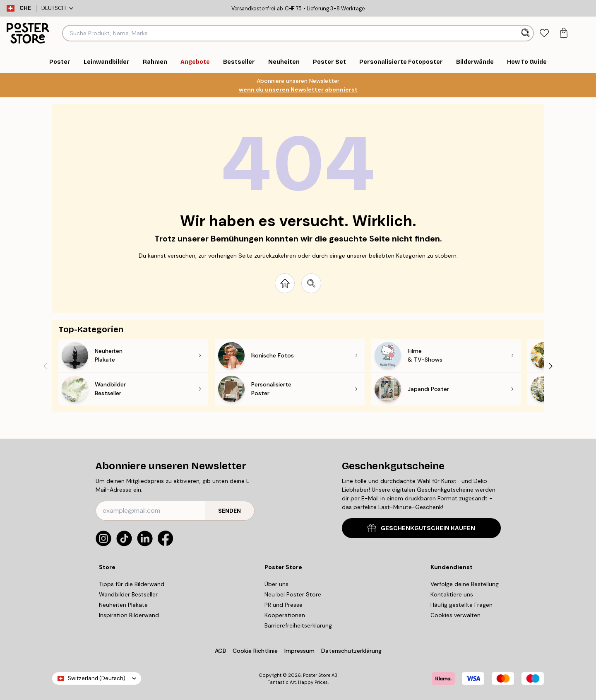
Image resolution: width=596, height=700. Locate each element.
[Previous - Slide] (45, 366)
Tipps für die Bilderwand (132, 584)
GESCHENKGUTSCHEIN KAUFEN (421, 528)
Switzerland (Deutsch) (97, 678)
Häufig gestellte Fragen (461, 605)
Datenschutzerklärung (351, 651)
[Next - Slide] (551, 366)
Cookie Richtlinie (255, 651)
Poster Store (317, 675)
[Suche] (526, 33)
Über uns (276, 584)
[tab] (544, 33)
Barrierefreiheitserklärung (298, 625)
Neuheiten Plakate (123, 605)
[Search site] (311, 283)
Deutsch (57, 8)
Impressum (299, 651)
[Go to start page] (285, 283)
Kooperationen (285, 615)
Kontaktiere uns (452, 594)
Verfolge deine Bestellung (465, 584)
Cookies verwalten (455, 615)
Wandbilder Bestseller (128, 594)
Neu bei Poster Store (293, 594)
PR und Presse (284, 605)
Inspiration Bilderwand (129, 615)
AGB (220, 651)
